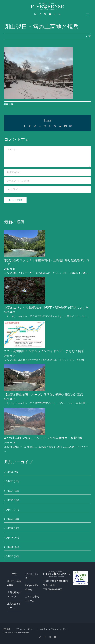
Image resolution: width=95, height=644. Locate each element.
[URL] (47, 189)
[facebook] (40, 14)
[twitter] (45, 14)
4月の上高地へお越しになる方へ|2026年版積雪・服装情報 (43, 438)
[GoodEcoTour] (80, 572)
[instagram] (35, 14)
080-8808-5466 (55, 589)
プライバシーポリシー (25, 629)
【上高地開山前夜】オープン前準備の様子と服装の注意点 (44, 395)
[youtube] (50, 14)
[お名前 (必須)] (47, 172)
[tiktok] (55, 14)
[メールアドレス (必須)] (47, 181)
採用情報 (7, 629)
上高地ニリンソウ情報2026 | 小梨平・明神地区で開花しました (47, 308)
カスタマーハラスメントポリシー (54, 629)
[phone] (60, 14)
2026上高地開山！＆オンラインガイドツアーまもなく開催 (44, 351)
